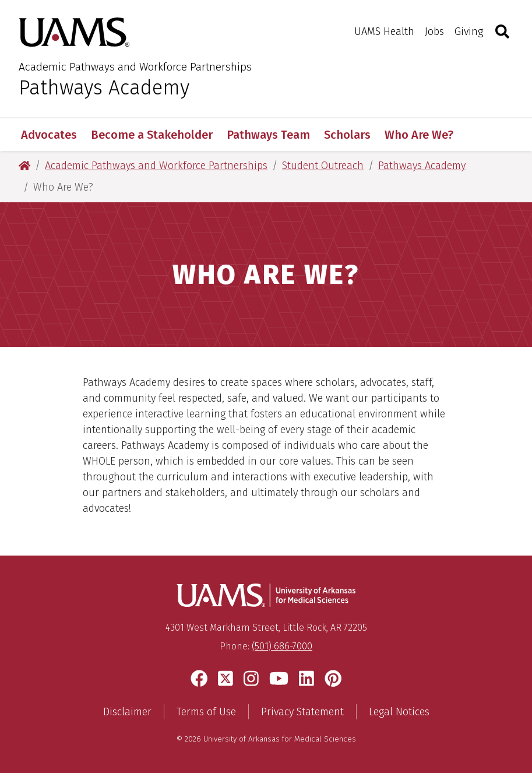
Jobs (434, 31)
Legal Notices (399, 712)
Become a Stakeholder (152, 135)
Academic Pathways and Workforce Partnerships (135, 67)
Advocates (49, 135)
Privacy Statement (302, 712)
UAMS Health (384, 31)
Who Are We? (419, 135)
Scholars (347, 135)
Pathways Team (268, 135)
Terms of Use (206, 712)
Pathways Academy (104, 87)
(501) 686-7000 (282, 646)
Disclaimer (127, 712)
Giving (469, 31)
